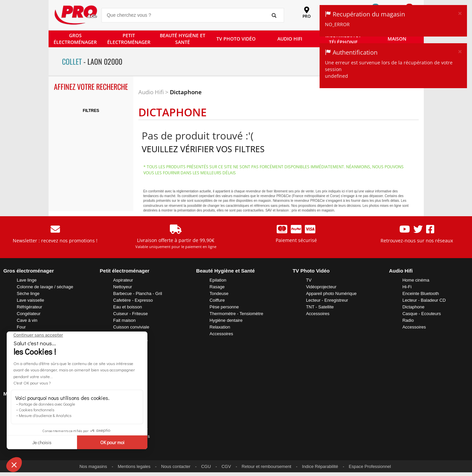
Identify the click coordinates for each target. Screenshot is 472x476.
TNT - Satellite (320, 307)
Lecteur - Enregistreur (327, 300)
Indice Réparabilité (320, 466)
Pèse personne (224, 307)
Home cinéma (416, 280)
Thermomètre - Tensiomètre (237, 314)
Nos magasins (93, 466)
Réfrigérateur (29, 307)
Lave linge (27, 280)
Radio (408, 320)
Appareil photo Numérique (331, 293)
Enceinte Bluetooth (421, 293)
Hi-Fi (407, 287)
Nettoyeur (123, 287)
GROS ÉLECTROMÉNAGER (75, 39)
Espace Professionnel (370, 466)
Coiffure (217, 300)
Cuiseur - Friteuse (130, 314)
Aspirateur (123, 280)
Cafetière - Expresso (133, 300)
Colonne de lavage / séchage (45, 287)
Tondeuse (219, 293)
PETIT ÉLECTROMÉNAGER (129, 39)
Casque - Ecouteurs (422, 314)
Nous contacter (176, 466)
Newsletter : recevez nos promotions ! (55, 241)
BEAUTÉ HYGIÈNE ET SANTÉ (183, 39)
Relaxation (220, 327)
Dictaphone (186, 92)
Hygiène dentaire (226, 320)
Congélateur (29, 314)
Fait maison (124, 320)
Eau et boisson (128, 307)
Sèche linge (28, 293)
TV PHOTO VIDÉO (236, 39)
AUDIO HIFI (290, 39)
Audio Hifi (151, 92)
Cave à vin (27, 320)
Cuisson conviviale (131, 327)
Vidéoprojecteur (321, 287)
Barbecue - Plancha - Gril (138, 293)
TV (309, 280)
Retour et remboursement (266, 466)
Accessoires (221, 334)
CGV (226, 466)
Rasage (217, 287)
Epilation (218, 280)
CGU (206, 466)
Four (21, 327)
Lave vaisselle (30, 300)
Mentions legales (134, 466)
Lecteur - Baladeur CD (424, 300)
